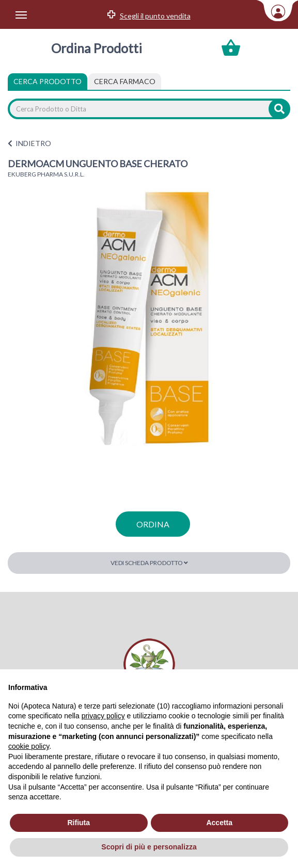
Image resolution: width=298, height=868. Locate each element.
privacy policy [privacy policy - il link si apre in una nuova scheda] (103, 716)
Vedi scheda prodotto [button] (149, 563)
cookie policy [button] (29, 746)
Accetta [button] (219, 823)
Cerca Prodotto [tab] (48, 81)
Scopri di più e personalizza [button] (149, 847)
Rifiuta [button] (79, 823)
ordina (153, 524)
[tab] (125, 82)
